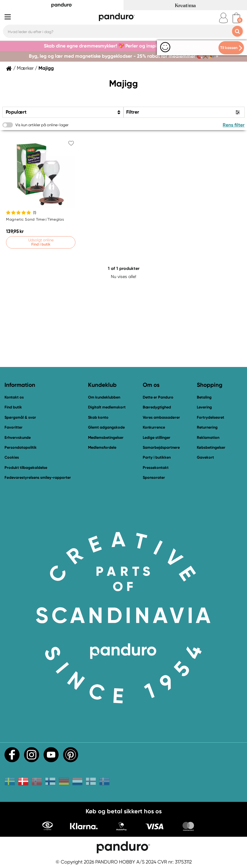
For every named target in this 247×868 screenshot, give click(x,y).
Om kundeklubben (104, 397)
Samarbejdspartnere (161, 447)
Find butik (13, 407)
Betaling (204, 397)
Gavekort (205, 457)
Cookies (12, 457)
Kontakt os (14, 397)
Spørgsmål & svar (20, 417)
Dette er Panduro (158, 397)
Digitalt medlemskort (107, 407)
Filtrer (133, 112)
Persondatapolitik (21, 447)
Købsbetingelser (211, 447)
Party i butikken (157, 457)
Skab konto (98, 417)
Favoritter (14, 427)
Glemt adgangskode (106, 427)
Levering (204, 407)
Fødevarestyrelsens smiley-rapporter (38, 477)
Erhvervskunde (18, 437)
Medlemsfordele (102, 447)
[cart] (236, 18)
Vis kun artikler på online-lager (42, 125)
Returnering (207, 427)
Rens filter (234, 125)
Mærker (25, 68)
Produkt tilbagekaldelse (26, 468)
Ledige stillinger (157, 437)
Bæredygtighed (157, 407)
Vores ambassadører (161, 417)
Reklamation (208, 437)
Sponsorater (154, 477)
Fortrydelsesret (210, 417)
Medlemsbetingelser (106, 437)
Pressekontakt (156, 468)
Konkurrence (154, 427)
